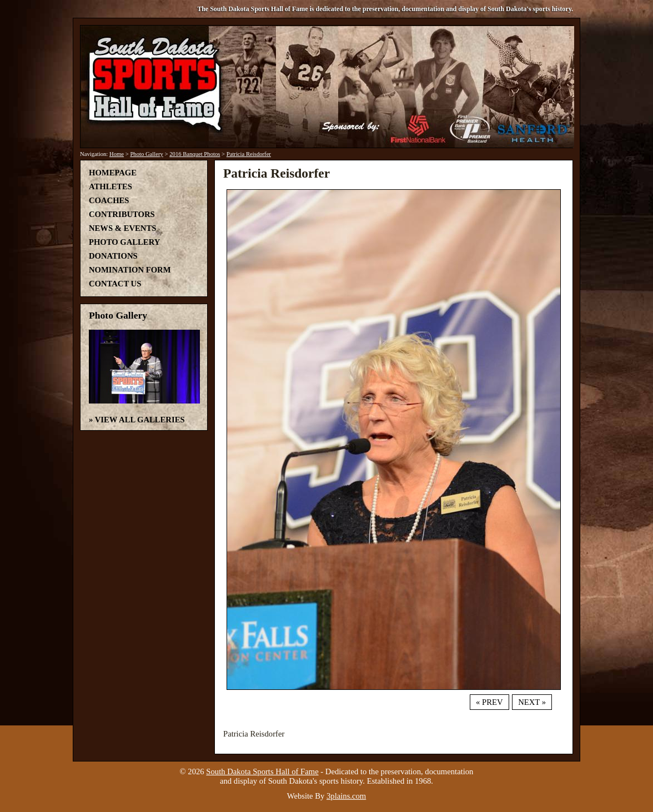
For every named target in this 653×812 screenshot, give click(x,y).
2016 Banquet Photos (195, 154)
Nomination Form (130, 270)
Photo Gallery (147, 154)
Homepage (113, 173)
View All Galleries (140, 420)
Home (117, 154)
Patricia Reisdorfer (249, 154)
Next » (532, 702)
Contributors (122, 214)
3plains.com (346, 796)
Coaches (109, 200)
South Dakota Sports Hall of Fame (262, 771)
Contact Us (115, 284)
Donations (113, 256)
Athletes (110, 186)
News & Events (122, 228)
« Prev (489, 702)
